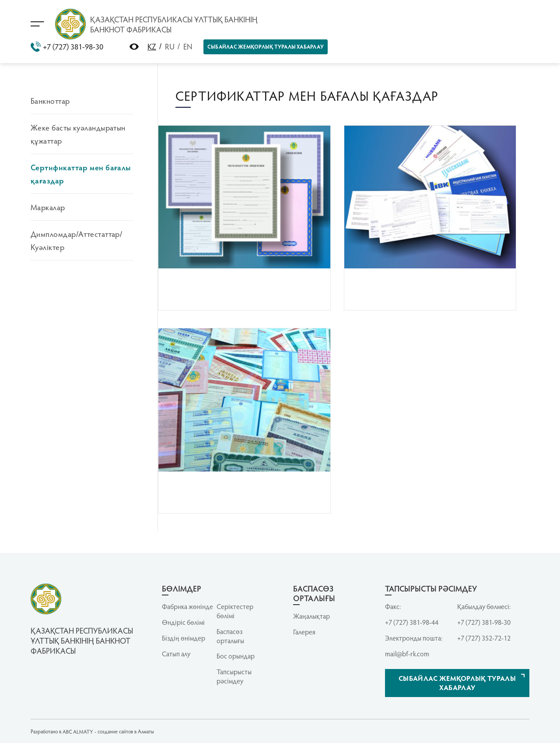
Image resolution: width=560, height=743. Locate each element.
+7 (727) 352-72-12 (484, 638)
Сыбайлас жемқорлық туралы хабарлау (266, 46)
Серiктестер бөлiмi (235, 611)
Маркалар (48, 207)
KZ (152, 46)
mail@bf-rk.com (407, 654)
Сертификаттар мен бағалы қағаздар (81, 174)
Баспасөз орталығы (230, 636)
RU (170, 46)
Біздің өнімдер (184, 638)
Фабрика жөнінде (187, 606)
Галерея (304, 632)
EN (188, 46)
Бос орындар (236, 656)
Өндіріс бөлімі (183, 622)
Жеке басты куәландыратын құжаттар (78, 134)
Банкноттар (50, 100)
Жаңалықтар (311, 616)
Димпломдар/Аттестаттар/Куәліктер (76, 240)
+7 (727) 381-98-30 (67, 47)
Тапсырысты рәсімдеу (234, 676)
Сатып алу (176, 654)
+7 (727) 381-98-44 (412, 622)
